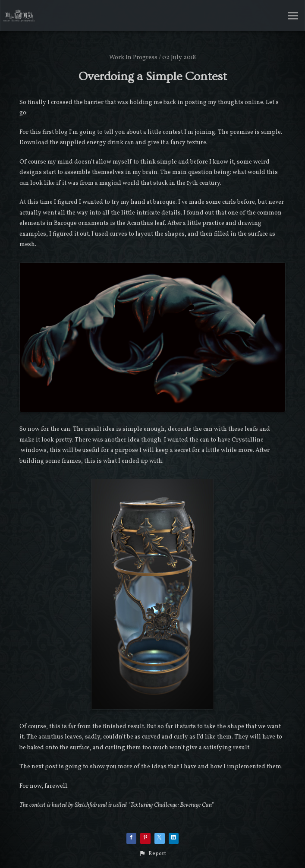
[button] (152, 854)
